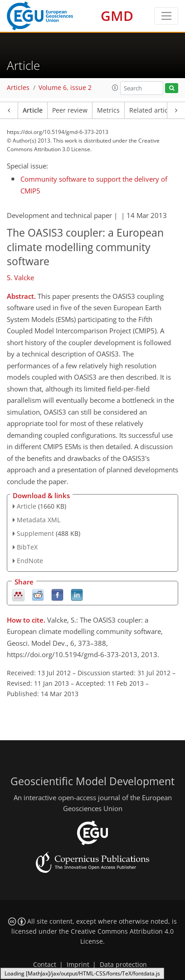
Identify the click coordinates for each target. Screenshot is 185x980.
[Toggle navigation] (166, 16)
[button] (115, 88)
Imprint (78, 965)
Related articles (153, 110)
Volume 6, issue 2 (65, 88)
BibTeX (27, 547)
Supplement (35, 533)
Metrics (108, 110)
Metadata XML (39, 520)
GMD (117, 16)
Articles (18, 88)
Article (33, 110)
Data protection (123, 965)
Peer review (70, 110)
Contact (45, 965)
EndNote (30, 561)
